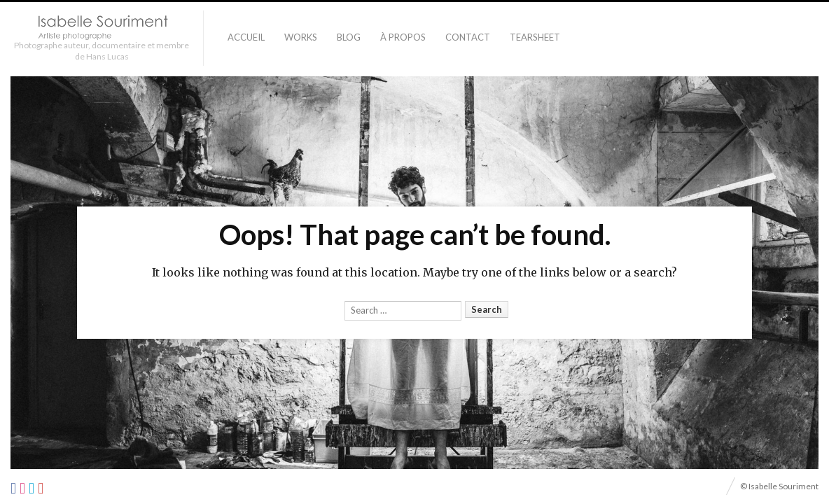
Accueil (246, 37)
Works (301, 37)
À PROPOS (403, 37)
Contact (468, 37)
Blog (349, 37)
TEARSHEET (535, 37)
